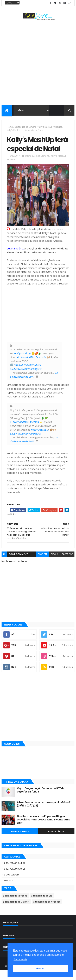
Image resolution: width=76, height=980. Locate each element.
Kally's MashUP (45, 127)
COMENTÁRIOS (56, 841)
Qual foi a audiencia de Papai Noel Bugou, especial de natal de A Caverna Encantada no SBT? (44, 829)
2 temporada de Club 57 (16, 912)
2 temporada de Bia (42, 906)
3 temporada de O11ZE (15, 879)
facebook (67, 564)
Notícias (58, 127)
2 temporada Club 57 (15, 873)
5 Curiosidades (12, 884)
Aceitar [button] (40, 968)
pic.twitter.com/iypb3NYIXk (25, 443)
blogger (43, 564)
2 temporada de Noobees (47, 912)
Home (10, 127)
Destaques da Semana (25, 127)
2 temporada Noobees (15, 906)
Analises (8, 890)
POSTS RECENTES (20, 841)
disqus (55, 564)
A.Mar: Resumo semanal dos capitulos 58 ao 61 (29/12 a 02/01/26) (44, 814)
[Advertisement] (38, 63)
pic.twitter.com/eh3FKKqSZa (26, 378)
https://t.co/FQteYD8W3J (27, 375)
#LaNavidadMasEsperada (31, 367)
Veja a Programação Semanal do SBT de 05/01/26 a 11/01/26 (41, 800)
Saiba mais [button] (20, 959)
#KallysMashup (22, 363)
